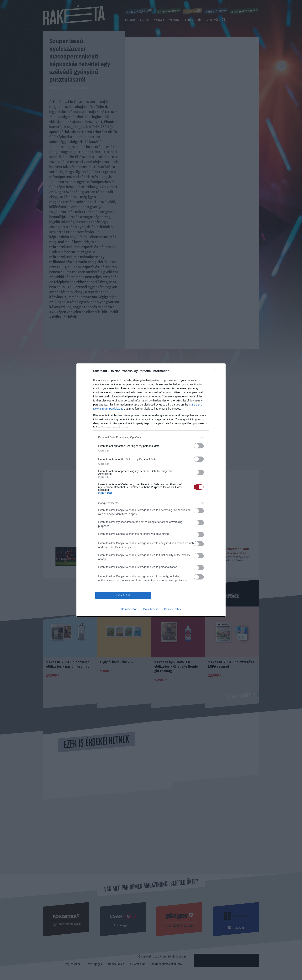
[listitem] (151, 437)
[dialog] (151, 490)
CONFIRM (123, 595)
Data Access (151, 609)
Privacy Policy (173, 609)
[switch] (199, 446)
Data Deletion (129, 609)
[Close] (218, 371)
